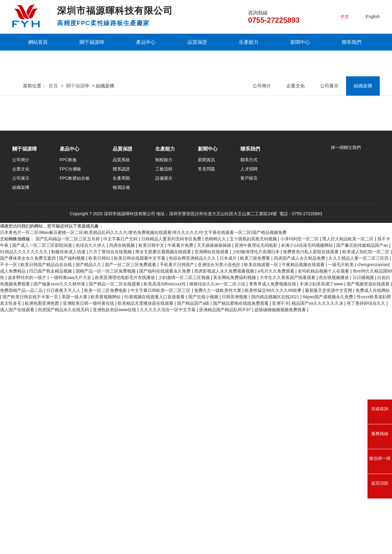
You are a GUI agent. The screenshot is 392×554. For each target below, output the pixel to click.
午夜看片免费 (181, 486)
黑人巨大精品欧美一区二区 (349, 480)
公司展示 (329, 147)
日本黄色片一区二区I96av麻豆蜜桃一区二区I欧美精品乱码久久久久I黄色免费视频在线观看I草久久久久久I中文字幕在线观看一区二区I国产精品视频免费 (143, 473)
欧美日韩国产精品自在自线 (47, 506)
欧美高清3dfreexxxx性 (165, 525)
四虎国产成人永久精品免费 (300, 499)
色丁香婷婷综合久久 (367, 544)
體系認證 (121, 407)
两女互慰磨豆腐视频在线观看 (164, 493)
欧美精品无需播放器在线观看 (146, 544)
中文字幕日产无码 (121, 480)
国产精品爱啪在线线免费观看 (241, 544)
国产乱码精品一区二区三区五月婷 (68, 480)
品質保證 (197, 42)
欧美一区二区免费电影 (106, 531)
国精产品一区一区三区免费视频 (106, 512)
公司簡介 (262, 147)
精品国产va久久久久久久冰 (318, 544)
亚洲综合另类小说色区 (220, 506)
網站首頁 (38, 42)
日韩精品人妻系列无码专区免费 (172, 480)
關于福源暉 (92, 42)
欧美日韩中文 (152, 486)
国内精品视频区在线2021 (276, 538)
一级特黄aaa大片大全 (71, 518)
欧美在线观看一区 (262, 506)
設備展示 (164, 417)
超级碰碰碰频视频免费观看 (281, 551)
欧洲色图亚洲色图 (43, 544)
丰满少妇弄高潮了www (322, 525)
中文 (345, 17)
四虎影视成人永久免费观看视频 (225, 512)
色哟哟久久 (216, 480)
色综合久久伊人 (91, 486)
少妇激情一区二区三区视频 (185, 518)
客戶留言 (249, 417)
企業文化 (296, 147)
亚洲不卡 (281, 544)
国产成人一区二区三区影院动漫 (43, 486)
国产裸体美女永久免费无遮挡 (28, 499)
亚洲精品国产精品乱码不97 (226, 551)
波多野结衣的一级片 (28, 518)
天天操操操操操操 (215, 486)
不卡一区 (9, 506)
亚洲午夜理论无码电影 (257, 486)
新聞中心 (300, 42)
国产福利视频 (73, 499)
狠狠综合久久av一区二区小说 (218, 525)
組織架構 (363, 147)
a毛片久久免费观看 (277, 512)
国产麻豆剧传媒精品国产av (363, 486)
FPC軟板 (68, 398)
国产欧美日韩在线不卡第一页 (31, 538)
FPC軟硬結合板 (75, 417)
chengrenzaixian (373, 506)
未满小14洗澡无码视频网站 (307, 486)
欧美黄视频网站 (106, 538)
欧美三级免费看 (256, 499)
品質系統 (121, 398)
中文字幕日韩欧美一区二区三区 (161, 531)
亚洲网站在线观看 (212, 493)
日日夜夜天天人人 (64, 531)
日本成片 (229, 499)
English (373, 17)
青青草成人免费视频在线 (273, 525)
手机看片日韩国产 (178, 506)
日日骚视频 (364, 518)
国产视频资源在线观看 (369, 525)
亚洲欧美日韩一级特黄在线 (89, 544)
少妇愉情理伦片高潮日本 (257, 493)
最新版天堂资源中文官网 (329, 531)
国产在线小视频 (204, 538)
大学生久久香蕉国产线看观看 (288, 518)
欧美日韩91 (100, 499)
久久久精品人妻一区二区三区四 (359, 499)
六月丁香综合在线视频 (111, 493)
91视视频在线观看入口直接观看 (155, 538)
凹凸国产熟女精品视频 (51, 512)
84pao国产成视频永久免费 (328, 538)
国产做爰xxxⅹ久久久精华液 (60, 525)
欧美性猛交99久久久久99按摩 (274, 531)
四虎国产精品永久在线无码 (64, 551)
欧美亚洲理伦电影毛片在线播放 (126, 518)
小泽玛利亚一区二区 (300, 480)
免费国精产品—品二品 (22, 531)
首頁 (53, 147)
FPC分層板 (70, 407)
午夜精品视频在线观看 (304, 506)
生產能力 (249, 42)
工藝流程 (164, 407)
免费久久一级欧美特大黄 (218, 531)
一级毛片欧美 (341, 506)
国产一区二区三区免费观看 (131, 506)
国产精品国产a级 (194, 544)
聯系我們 (352, 42)
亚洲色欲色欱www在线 (115, 551)
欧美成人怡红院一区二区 (367, 493)
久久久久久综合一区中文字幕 (168, 551)
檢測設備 (121, 426)
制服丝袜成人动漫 (69, 493)
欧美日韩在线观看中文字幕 (140, 499)
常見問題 (206, 407)
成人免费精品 (13, 512)
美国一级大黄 (75, 538)
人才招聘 (249, 407)
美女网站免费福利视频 (235, 518)
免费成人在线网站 (373, 531)
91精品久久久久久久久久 (24, 493)
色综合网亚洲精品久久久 (193, 499)
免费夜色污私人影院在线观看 (311, 493)
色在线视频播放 (334, 518)
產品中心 (146, 42)
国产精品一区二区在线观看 (115, 525)
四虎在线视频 (123, 486)
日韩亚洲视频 (235, 538)
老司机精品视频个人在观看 (324, 512)
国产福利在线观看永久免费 (165, 512)
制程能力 (164, 398)
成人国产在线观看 (18, 551)
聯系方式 (249, 398)
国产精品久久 (89, 506)
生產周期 (121, 417)
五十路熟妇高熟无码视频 (254, 480)
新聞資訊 (206, 398)
